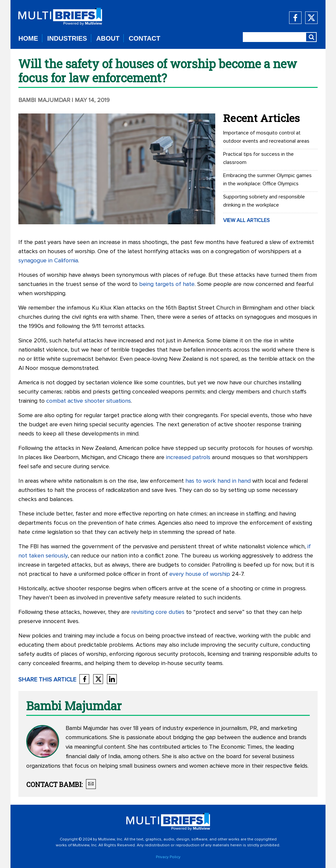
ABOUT (108, 38)
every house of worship (200, 574)
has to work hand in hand (218, 481)
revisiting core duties (158, 612)
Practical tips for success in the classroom (258, 158)
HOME (28, 38)
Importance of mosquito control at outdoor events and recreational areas (266, 137)
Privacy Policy (168, 857)
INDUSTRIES (67, 38)
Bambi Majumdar (44, 100)
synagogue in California (48, 261)
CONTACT (144, 38)
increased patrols (188, 457)
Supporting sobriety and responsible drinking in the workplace (264, 201)
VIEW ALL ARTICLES (246, 220)
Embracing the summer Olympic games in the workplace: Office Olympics (267, 180)
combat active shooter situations (89, 401)
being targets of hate (167, 284)
